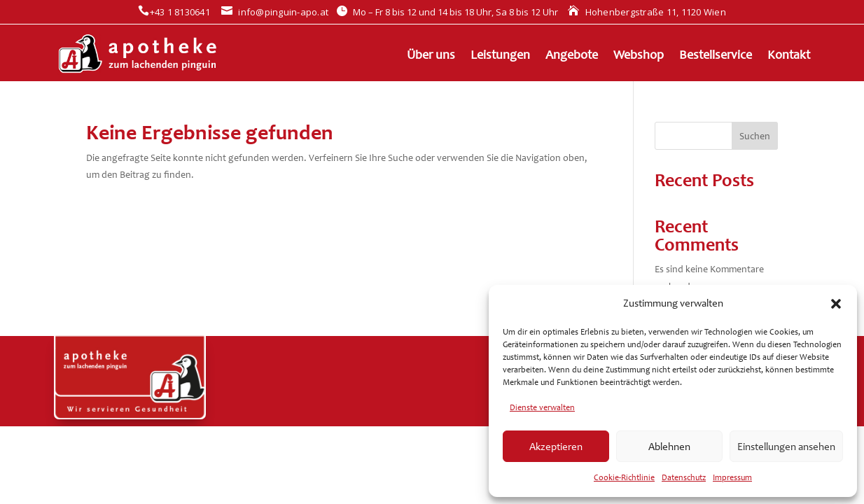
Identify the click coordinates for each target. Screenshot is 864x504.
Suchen (755, 136)
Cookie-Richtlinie (624, 477)
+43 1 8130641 (174, 12)
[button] (836, 304)
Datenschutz (684, 477)
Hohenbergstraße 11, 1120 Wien (647, 12)
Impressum (732, 477)
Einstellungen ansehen (786, 447)
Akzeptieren (556, 447)
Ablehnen (669, 447)
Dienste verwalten (542, 407)
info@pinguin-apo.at (275, 12)
